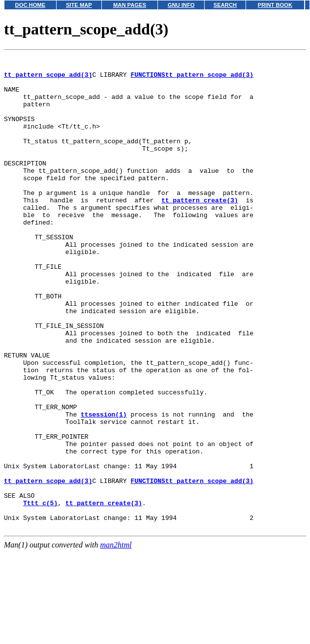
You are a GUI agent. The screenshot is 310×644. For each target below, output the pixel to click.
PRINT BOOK (275, 5)
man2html (116, 639)
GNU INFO (181, 5)
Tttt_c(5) (40, 593)
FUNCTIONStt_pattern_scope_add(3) (192, 79)
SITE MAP (79, 5)
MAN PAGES (130, 5)
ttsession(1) (104, 486)
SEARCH (225, 5)
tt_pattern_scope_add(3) (48, 79)
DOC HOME (31, 5)
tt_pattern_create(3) (200, 229)
